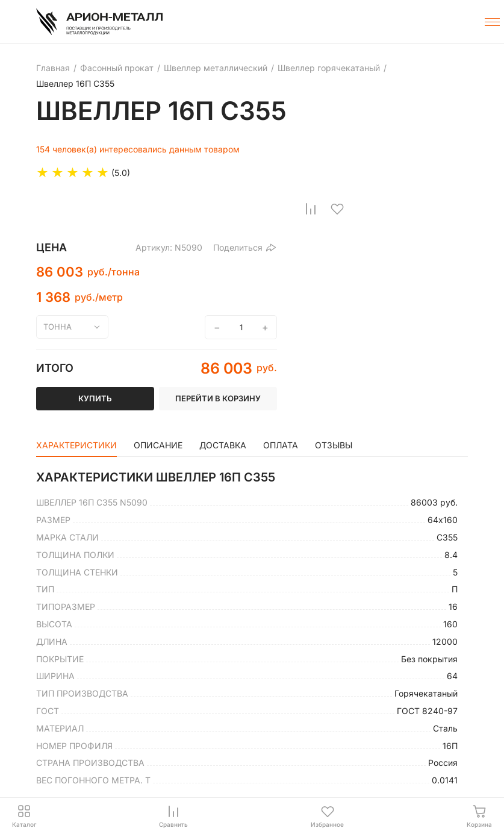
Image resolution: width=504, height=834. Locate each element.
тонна (58, 327)
